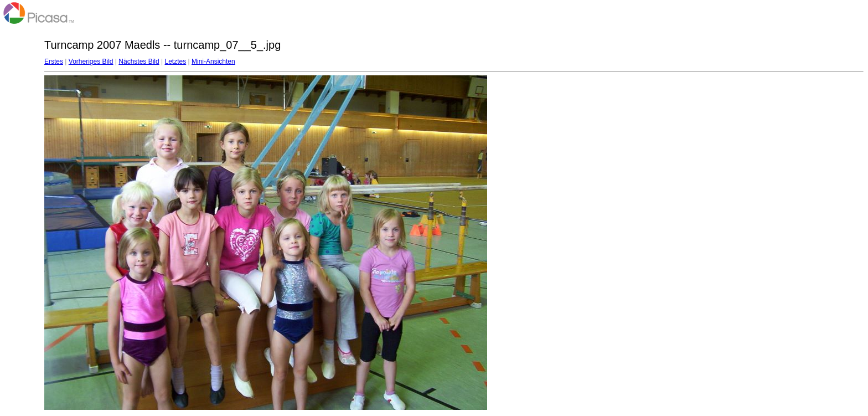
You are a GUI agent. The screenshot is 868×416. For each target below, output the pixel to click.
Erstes (54, 61)
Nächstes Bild (139, 61)
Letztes (176, 61)
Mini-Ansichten (213, 61)
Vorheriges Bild (91, 61)
